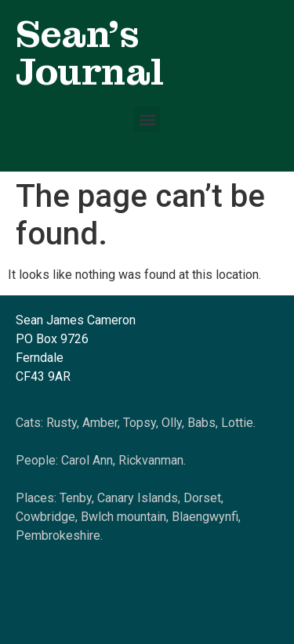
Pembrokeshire (58, 535)
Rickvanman (151, 460)
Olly (172, 423)
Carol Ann (87, 460)
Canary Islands (138, 498)
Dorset (202, 498)
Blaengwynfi (205, 517)
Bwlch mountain (123, 517)
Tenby (76, 498)
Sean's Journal (89, 53)
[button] (147, 119)
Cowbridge (45, 517)
